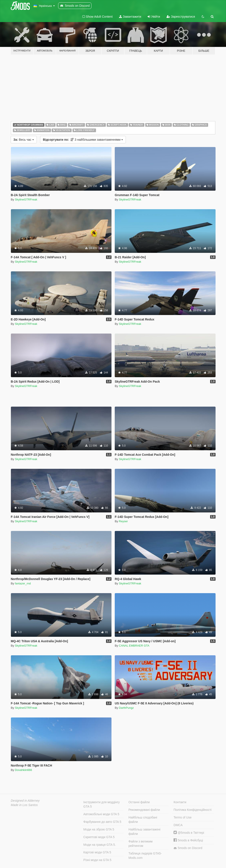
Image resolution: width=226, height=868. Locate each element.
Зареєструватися (181, 17)
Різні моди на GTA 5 (97, 860)
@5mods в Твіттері (189, 833)
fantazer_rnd (23, 583)
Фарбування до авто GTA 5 (102, 822)
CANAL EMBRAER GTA (134, 646)
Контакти (180, 802)
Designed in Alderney (25, 801)
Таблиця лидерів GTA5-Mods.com (145, 856)
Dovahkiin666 (23, 770)
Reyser (123, 521)
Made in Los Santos (24, 805)
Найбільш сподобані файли (143, 820)
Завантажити (130, 17)
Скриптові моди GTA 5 (99, 837)
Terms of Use (182, 817)
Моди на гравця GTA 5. (100, 845)
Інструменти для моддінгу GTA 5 (102, 804)
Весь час (24, 140)
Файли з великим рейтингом (141, 844)
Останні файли (139, 802)
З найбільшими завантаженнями (83, 140)
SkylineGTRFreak (26, 199)
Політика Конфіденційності (192, 810)
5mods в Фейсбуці (188, 840)
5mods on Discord (188, 848)
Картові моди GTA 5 (97, 852)
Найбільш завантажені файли (144, 832)
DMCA (178, 825)
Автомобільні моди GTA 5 (101, 814)
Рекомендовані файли (144, 810)
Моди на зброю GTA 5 (99, 829)
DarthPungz (126, 708)
